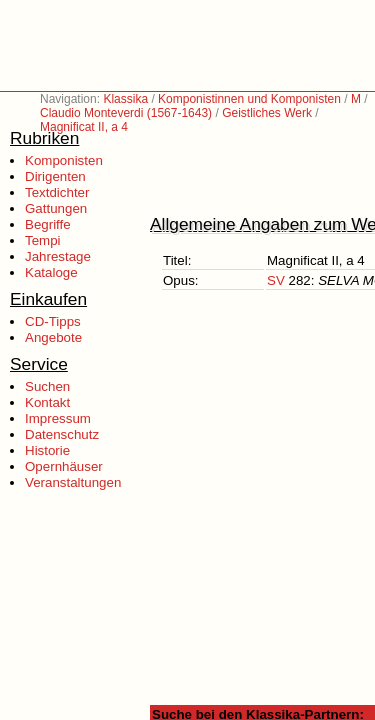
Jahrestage (58, 256)
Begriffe (48, 224)
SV (276, 280)
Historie (47, 450)
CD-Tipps (53, 321)
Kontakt (47, 402)
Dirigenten (55, 176)
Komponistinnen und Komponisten (249, 99)
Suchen (47, 386)
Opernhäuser (64, 466)
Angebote (53, 337)
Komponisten (64, 160)
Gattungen (56, 208)
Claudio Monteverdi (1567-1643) (126, 113)
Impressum (58, 418)
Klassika (125, 99)
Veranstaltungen (73, 482)
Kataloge (51, 272)
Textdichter (57, 192)
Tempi (43, 240)
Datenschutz (62, 434)
